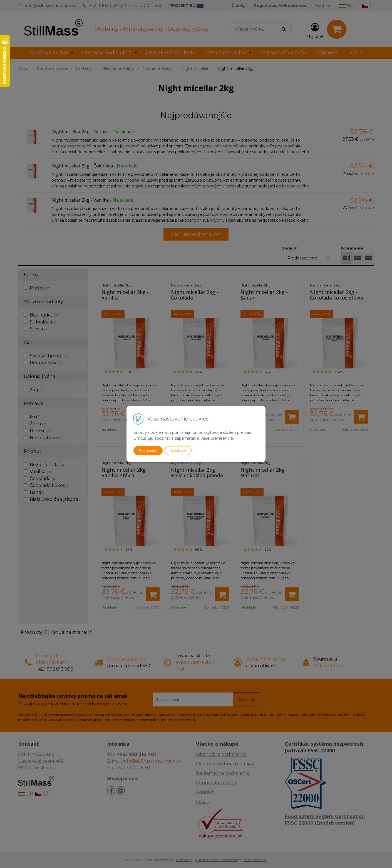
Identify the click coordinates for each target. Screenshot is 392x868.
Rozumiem (148, 451)
